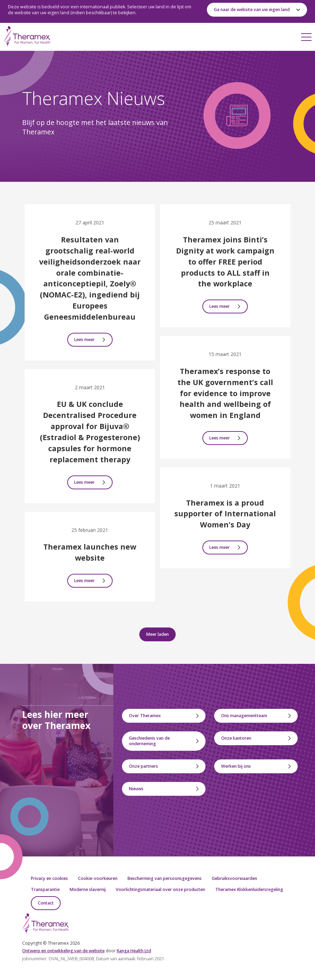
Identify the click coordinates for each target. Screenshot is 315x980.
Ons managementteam (244, 716)
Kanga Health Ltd (134, 951)
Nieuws (136, 789)
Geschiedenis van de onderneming (149, 741)
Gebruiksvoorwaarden (234, 878)
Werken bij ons (236, 766)
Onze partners (143, 766)
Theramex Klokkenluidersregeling (249, 889)
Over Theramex (145, 716)
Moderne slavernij (88, 889)
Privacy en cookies (49, 878)
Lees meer (84, 340)
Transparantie (45, 889)
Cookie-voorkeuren (98, 878)
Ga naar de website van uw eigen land (252, 10)
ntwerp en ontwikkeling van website (63, 951)
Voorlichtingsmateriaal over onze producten (160, 889)
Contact (46, 903)
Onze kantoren (236, 738)
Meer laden (157, 634)
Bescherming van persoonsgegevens (165, 878)
